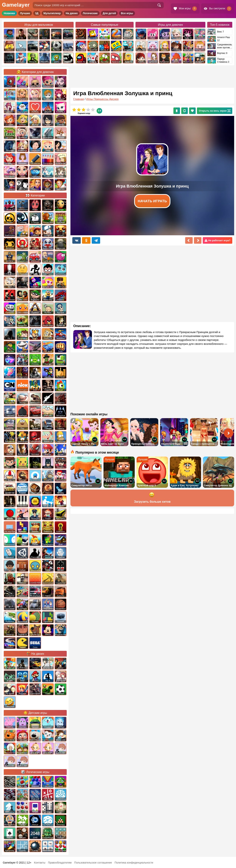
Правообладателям (60, 863)
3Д (37, 13)
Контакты (40, 863)
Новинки (9, 13)
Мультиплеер (52, 13)
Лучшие (25, 13)
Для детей (109, 13)
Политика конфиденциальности (134, 863)
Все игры (127, 13)
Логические (90, 13)
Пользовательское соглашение (93, 863)
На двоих (72, 13)
